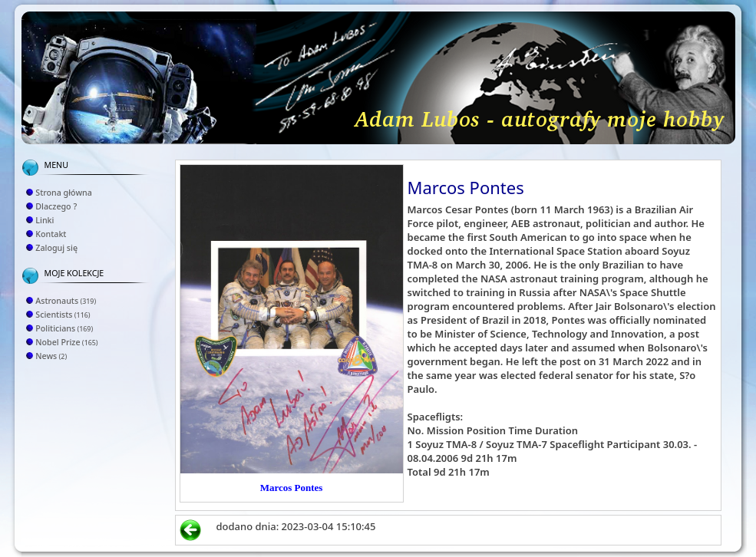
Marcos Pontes (292, 488)
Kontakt (51, 234)
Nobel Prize (66, 342)
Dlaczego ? (56, 206)
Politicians (64, 328)
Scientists (63, 315)
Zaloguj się (56, 248)
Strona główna (63, 193)
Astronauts (66, 301)
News (51, 356)
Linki (45, 220)
